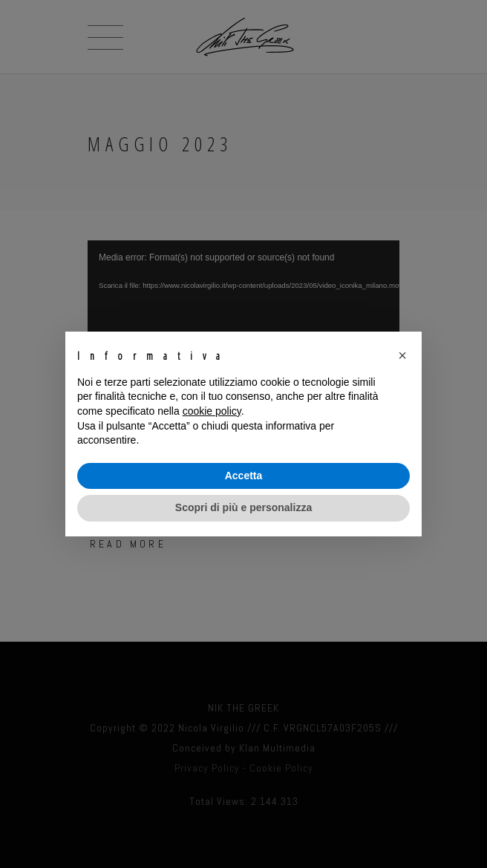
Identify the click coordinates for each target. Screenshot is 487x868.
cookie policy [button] (212, 411)
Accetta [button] (244, 476)
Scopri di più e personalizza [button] (244, 507)
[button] (402, 355)
